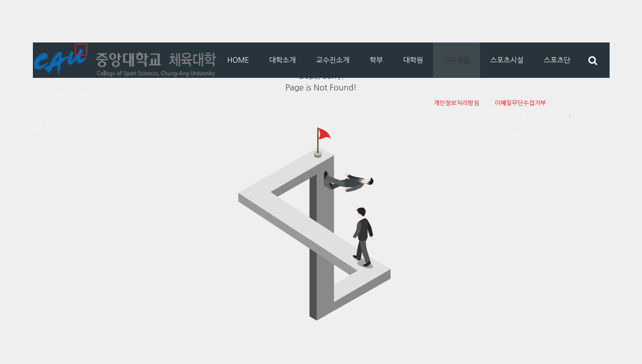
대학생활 (457, 60)
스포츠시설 (507, 60)
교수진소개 (333, 60)
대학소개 (283, 60)
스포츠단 (557, 60)
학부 (376, 60)
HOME (238, 60)
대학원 (413, 60)
